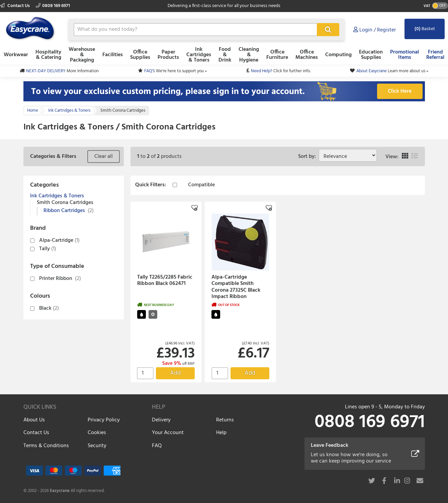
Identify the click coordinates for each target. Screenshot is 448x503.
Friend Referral (435, 55)
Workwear (16, 55)
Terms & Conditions (46, 446)
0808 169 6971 (53, 6)
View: (392, 157)
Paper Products (168, 55)
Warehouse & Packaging (82, 55)
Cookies (97, 433)
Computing (338, 55)
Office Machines (307, 55)
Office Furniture (277, 55)
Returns (225, 420)
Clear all (104, 157)
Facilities (113, 55)
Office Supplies (140, 55)
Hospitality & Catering (48, 55)
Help (221, 433)
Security (97, 446)
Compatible (201, 185)
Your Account (168, 433)
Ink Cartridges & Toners (199, 55)
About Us (34, 420)
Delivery (161, 420)
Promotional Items (405, 55)
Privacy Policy (104, 420)
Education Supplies (371, 55)
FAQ (157, 446)
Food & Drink (225, 55)
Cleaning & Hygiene (249, 55)
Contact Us (15, 6)
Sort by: (308, 157)
